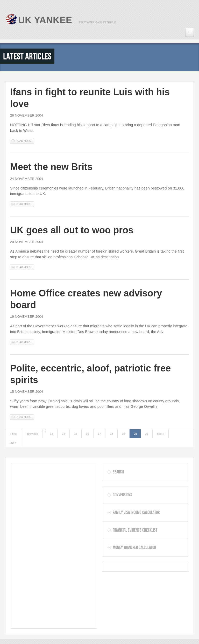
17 (99, 434)
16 (87, 434)
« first (13, 434)
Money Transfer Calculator (134, 547)
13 (52, 434)
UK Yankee (45, 20)
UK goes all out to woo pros (72, 230)
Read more (25, 141)
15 (75, 434)
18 (111, 434)
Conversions (122, 495)
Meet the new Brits (51, 167)
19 (123, 434)
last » (13, 443)
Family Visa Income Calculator (136, 512)
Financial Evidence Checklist (135, 530)
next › (161, 434)
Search (118, 472)
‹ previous (32, 434)
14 (63, 434)
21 (147, 434)
